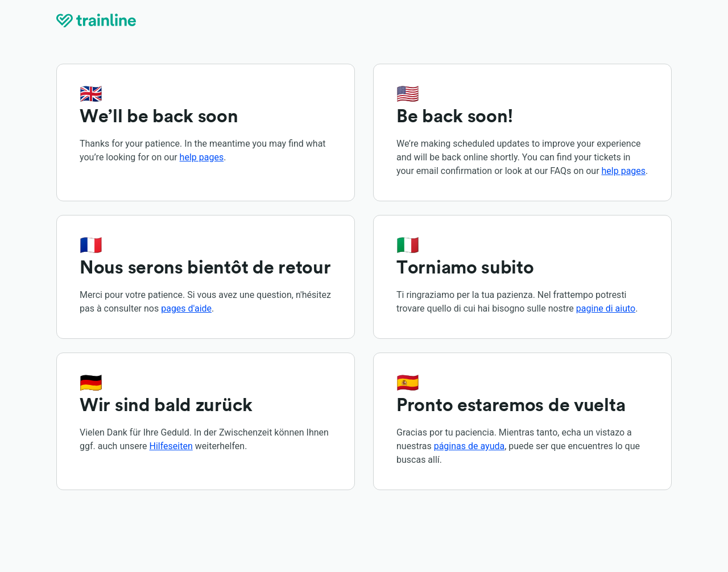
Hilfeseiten (171, 446)
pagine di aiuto (606, 308)
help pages (202, 157)
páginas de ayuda (470, 446)
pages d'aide (186, 308)
